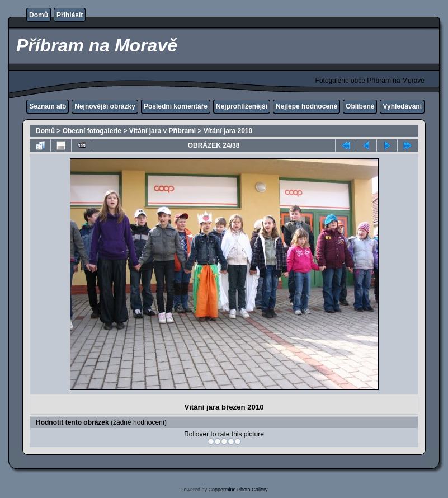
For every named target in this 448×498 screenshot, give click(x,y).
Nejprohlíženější (242, 106)
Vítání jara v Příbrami (162, 131)
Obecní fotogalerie (92, 131)
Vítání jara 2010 (228, 131)
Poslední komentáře (176, 106)
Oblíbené (360, 106)
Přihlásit (70, 15)
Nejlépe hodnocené (306, 106)
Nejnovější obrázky (105, 106)
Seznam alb (48, 106)
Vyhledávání (402, 106)
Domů (39, 15)
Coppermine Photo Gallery (238, 490)
